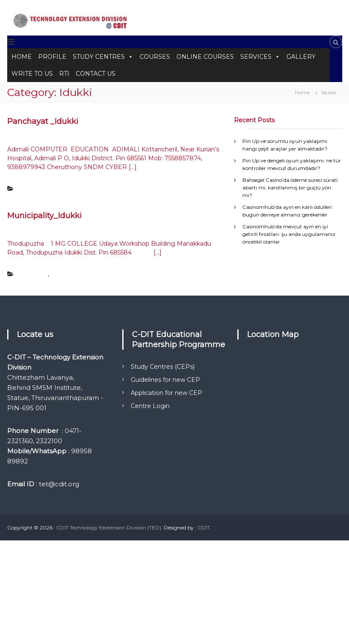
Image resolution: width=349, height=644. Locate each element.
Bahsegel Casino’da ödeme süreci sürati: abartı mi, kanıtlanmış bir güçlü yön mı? (291, 188)
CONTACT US (96, 74)
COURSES (155, 57)
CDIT (204, 528)
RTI (64, 74)
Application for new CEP (166, 393)
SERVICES (260, 57)
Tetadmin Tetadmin (92, 136)
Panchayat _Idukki (43, 121)
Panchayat (31, 189)
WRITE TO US (32, 74)
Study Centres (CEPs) (163, 367)
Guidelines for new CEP (165, 380)
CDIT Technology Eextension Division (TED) (109, 528)
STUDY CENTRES (103, 57)
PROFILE (52, 57)
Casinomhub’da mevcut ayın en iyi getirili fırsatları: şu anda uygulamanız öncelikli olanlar (289, 234)
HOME (22, 57)
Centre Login (150, 406)
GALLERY (301, 57)
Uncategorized (69, 274)
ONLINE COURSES (205, 57)
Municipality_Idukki (44, 216)
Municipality (33, 274)
